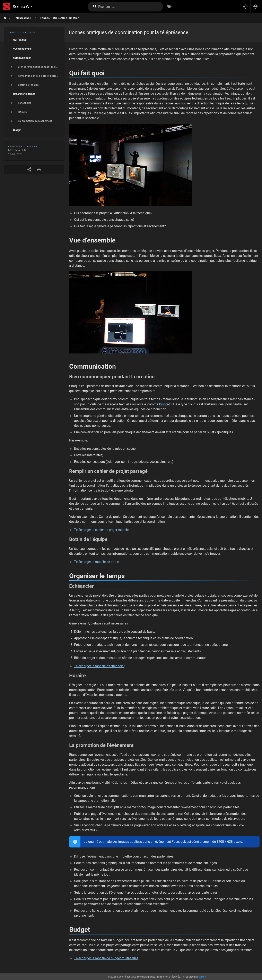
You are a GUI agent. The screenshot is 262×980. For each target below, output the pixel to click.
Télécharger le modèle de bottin (97, 562)
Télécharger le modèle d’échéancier (99, 666)
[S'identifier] (255, 7)
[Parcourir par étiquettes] (169, 7)
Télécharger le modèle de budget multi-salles (106, 958)
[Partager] (29, 169)
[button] (245, 7)
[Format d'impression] (39, 169)
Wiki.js (203, 977)
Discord (165, 404)
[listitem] (34, 40)
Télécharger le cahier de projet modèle (101, 530)
